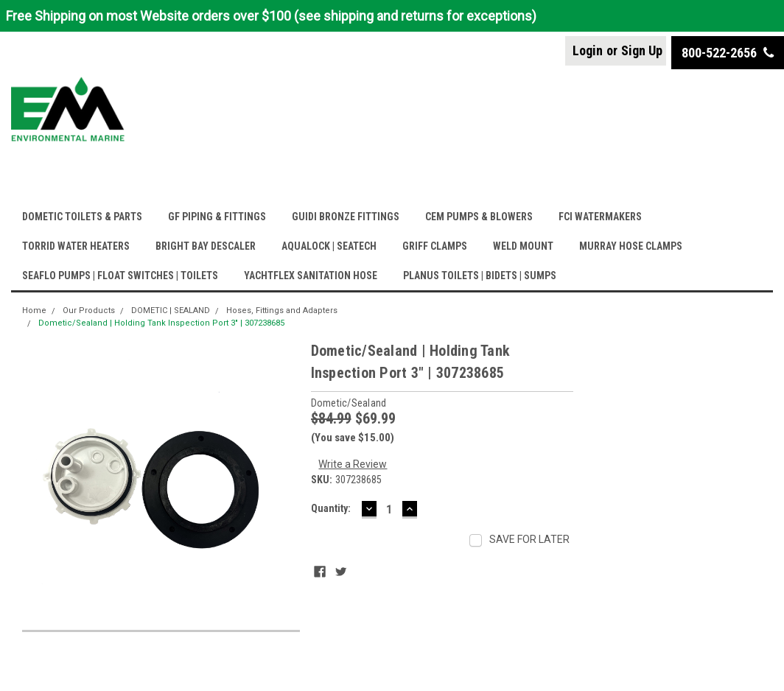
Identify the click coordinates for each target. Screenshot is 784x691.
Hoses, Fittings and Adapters (282, 311)
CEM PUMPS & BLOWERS (479, 217)
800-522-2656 (728, 53)
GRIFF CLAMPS (435, 246)
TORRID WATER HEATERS (76, 246)
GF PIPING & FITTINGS (217, 217)
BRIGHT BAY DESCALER (206, 246)
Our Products (89, 311)
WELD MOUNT (523, 246)
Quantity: (331, 508)
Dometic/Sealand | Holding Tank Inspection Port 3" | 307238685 (161, 323)
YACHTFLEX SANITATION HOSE (311, 276)
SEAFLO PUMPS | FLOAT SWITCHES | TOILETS (120, 276)
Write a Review (353, 464)
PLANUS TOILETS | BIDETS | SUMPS (480, 276)
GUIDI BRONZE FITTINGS (346, 217)
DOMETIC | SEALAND (171, 311)
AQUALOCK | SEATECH (329, 246)
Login (588, 50)
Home (34, 311)
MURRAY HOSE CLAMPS (631, 246)
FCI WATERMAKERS (600, 217)
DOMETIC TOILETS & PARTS (82, 217)
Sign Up (642, 50)
